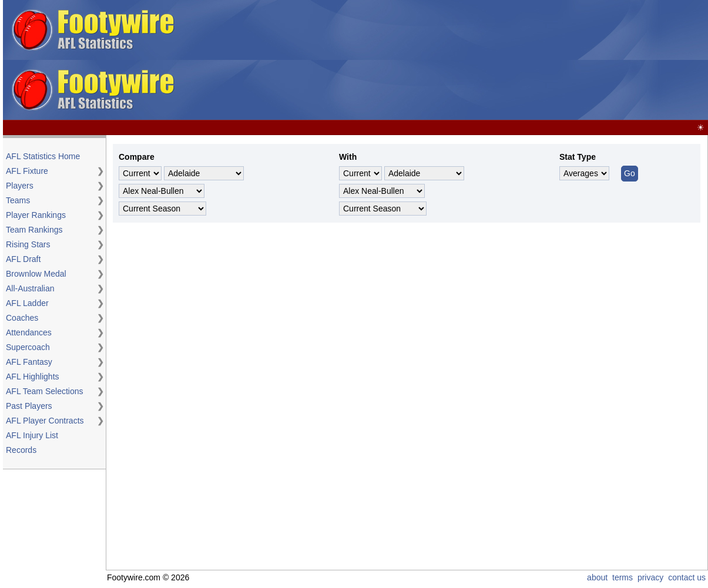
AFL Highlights (33, 377)
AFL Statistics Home (43, 156)
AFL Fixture (27, 171)
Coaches (22, 318)
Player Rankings (36, 215)
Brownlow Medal (36, 274)
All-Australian (30, 288)
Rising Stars (28, 244)
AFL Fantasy (29, 362)
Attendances (29, 332)
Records (21, 450)
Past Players (29, 406)
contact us (687, 577)
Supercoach (28, 347)
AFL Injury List (32, 435)
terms (623, 577)
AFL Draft (23, 259)
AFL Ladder (27, 303)
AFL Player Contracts (45, 421)
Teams (18, 200)
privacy (650, 577)
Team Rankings (34, 230)
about (597, 577)
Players (20, 186)
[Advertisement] (421, 61)
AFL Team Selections (45, 391)
